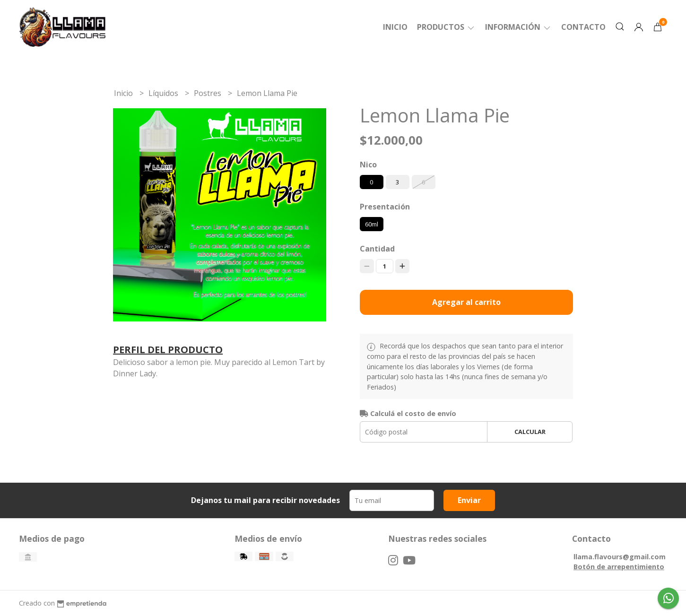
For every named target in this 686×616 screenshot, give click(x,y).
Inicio (395, 27)
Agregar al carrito (466, 302)
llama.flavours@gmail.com (620, 557)
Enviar (469, 500)
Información (518, 27)
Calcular (530, 432)
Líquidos (164, 93)
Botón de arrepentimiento (619, 567)
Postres (208, 93)
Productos (446, 27)
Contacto (583, 27)
